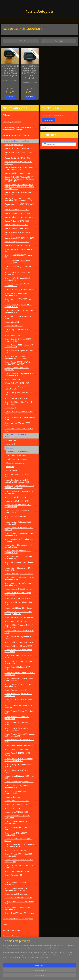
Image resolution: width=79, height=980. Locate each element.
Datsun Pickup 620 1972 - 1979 (21, 221)
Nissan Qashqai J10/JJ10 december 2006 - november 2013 (21, 760)
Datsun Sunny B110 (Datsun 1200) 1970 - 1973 (21, 233)
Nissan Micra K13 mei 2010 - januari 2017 (21, 563)
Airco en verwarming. (17, 455)
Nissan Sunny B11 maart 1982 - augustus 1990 (21, 822)
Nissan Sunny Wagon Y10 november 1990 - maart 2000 (21, 845)
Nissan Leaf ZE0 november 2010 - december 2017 (21, 511)
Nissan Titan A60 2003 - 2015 (21, 871)
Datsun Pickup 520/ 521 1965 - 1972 (21, 217)
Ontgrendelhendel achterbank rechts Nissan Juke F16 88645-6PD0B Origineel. (30, 72)
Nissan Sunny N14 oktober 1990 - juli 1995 (21, 840)
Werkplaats (7, 942)
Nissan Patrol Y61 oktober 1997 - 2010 (21, 668)
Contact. (6, 959)
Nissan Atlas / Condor (13, 326)
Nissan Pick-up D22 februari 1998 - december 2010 (19, 679)
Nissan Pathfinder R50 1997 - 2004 (19, 642)
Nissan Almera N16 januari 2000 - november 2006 (21, 306)
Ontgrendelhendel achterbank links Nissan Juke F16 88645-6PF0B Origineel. (10, 71)
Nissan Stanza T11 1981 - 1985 (21, 812)
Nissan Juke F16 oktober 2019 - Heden (21, 435)
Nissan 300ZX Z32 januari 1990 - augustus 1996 (21, 279)
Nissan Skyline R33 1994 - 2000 (21, 804)
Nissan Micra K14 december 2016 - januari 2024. (21, 569)
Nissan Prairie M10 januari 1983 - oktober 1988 (21, 695)
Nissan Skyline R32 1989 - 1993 (21, 801)
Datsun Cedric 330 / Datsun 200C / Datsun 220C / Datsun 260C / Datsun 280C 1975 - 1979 (21, 187)
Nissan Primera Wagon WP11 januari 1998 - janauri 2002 (21, 735)
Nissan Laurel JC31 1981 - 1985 (21, 501)
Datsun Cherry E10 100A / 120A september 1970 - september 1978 (21, 199)
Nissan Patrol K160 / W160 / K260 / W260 (21, 657)
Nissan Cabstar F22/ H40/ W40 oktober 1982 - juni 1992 (21, 363)
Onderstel (22, 467)
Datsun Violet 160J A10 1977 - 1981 (21, 246)
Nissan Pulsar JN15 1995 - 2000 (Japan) (21, 754)
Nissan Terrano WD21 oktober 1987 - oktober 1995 (21, 861)
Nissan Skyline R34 (21, 808)
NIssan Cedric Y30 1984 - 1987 (21, 383)
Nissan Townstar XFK (21, 875)
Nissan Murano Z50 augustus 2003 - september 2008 (21, 578)
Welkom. (6, 115)
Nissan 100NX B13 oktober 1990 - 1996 (21, 250)
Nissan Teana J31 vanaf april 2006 (21, 850)
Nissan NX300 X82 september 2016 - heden (21, 637)
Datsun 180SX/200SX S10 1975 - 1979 (21, 148)
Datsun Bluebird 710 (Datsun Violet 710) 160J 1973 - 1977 (21, 168)
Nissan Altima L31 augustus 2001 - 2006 (21, 317)
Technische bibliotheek (20, 936)
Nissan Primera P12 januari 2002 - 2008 (21, 723)
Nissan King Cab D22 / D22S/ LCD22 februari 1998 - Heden (21, 487)
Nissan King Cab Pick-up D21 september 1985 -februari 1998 (21, 481)
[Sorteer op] (58, 41)
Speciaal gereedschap (11, 930)
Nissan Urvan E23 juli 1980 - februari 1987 (21, 884)
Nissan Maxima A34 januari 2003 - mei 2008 (21, 529)
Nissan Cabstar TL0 (21, 379)
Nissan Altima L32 (21, 322)
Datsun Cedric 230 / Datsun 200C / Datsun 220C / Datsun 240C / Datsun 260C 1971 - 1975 (21, 179)
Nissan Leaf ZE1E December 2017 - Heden (21, 517)
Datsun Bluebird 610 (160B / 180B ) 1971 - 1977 (21, 163)
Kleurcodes (7, 924)
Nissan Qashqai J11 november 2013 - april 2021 (21, 765)
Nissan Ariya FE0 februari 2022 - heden (21, 331)
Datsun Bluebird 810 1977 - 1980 (21, 173)
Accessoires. (11, 440)
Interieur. (22, 448)
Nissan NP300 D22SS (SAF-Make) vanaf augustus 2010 (21, 613)
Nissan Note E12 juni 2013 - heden (21, 608)
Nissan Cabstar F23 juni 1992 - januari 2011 (21, 369)
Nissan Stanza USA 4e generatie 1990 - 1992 (21, 817)
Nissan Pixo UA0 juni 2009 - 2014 (21, 690)
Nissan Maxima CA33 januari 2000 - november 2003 (21, 534)
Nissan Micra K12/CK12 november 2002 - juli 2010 (21, 557)
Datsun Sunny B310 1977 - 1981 (21, 242)
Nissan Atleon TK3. (21, 335)
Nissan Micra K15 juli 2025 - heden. (19, 574)
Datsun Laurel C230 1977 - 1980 (21, 213)
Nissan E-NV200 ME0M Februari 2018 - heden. (21, 403)
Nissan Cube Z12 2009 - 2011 (21, 398)
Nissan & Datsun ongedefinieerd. (16, 135)
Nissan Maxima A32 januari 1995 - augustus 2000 (21, 523)
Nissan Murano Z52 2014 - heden (21, 589)
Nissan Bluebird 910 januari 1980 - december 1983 (21, 340)
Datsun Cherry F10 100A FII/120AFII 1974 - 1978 (21, 205)
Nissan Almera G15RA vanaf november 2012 (21, 294)
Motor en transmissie (22, 463)
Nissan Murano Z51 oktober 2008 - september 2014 (21, 584)
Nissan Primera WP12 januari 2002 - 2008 (19, 741)
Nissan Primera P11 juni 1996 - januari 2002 (21, 718)
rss (53, 976)
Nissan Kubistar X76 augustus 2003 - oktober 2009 (21, 492)
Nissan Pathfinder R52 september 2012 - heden (21, 651)
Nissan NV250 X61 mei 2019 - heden (21, 621)
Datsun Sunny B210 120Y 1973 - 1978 (21, 238)
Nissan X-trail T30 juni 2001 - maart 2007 (21, 903)
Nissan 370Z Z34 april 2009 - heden (21, 289)
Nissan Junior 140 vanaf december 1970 (21, 475)
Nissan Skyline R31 (21, 797)
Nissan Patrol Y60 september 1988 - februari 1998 (21, 662)
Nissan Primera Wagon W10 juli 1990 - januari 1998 (21, 729)
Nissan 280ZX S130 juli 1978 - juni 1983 (21, 267)
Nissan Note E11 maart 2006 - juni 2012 (21, 603)
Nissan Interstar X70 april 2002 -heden (21, 424)
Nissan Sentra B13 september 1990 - (21, 782)
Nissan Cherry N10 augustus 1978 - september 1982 (21, 388)
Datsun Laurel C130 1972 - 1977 (21, 210)
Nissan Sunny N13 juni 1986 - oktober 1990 (21, 834)
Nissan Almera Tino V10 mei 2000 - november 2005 (21, 311)
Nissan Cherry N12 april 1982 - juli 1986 (21, 394)
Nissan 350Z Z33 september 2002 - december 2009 (21, 285)
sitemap (48, 976)
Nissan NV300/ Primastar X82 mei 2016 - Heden (21, 626)
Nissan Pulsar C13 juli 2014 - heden (21, 745)
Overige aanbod (9, 953)
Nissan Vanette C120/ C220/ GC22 (21, 898)
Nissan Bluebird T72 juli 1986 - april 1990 (21, 352)
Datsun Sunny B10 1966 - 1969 (21, 228)
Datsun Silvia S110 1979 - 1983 (21, 225)
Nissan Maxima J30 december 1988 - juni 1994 (21, 540)
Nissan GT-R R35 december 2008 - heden (21, 413)
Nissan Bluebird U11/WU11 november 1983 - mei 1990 (21, 357)
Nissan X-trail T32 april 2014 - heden (21, 913)
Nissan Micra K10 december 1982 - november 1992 (21, 546)
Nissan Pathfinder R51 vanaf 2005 (21, 646)
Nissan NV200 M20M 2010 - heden (21, 617)
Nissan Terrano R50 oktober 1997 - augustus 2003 (21, 855)
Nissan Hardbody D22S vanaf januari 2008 (20, 418)
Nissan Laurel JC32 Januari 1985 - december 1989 (21, 506)
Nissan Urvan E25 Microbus (21, 894)
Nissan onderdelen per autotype (20, 141)
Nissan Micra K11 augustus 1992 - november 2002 (21, 552)
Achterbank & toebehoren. (19, 452)
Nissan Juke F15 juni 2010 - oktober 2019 (21, 430)
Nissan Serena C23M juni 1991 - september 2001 (21, 786)
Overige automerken (20, 947)
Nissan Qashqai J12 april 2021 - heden (21, 771)
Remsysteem (22, 470)
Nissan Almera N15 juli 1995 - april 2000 (21, 300)
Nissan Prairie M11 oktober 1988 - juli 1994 (21, 700)
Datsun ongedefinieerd (14, 145)
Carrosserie (22, 444)
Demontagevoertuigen (20, 122)
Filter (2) (21, 41)
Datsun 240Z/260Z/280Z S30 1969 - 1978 (21, 153)
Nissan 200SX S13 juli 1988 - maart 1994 (21, 256)
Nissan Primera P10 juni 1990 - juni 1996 (21, 712)
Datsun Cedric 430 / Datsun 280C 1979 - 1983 (21, 193)
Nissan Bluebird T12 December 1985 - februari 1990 (21, 346)
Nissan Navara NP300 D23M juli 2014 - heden (21, 594)
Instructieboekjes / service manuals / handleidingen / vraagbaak (20, 128)
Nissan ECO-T (21, 408)
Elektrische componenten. (22, 459)
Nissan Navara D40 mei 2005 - (21, 598)
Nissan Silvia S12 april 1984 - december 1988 (21, 792)
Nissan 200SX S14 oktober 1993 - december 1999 (21, 262)
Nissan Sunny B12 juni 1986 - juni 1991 (21, 828)
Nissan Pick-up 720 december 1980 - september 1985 (21, 685)
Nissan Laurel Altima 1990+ (21, 497)
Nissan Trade (21, 879)
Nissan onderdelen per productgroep (20, 919)
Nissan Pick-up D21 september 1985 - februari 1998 (20, 674)
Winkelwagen (49, 120)
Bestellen (10, 97)
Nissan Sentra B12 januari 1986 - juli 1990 (21, 777)
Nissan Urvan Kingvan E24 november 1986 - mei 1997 (21, 889)
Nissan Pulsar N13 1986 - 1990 (21, 749)
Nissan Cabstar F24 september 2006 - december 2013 (21, 375)
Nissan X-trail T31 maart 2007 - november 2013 (21, 908)
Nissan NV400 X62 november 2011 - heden (21, 632)
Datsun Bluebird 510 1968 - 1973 (21, 158)
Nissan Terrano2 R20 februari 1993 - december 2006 (21, 866)
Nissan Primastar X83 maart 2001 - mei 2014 (21, 706)
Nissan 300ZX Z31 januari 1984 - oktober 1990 (21, 273)
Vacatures (7, 964)
